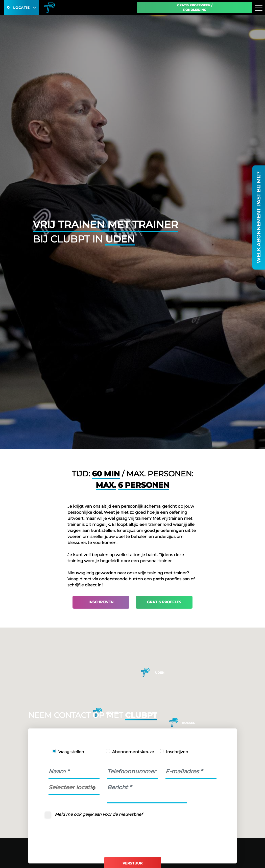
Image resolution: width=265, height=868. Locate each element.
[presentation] (87, 833)
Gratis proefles (164, 602)
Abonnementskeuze (133, 752)
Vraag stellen (71, 752)
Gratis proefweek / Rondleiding (195, 7)
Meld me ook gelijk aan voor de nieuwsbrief (99, 814)
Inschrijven (101, 602)
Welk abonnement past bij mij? (259, 217)
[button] (174, 723)
